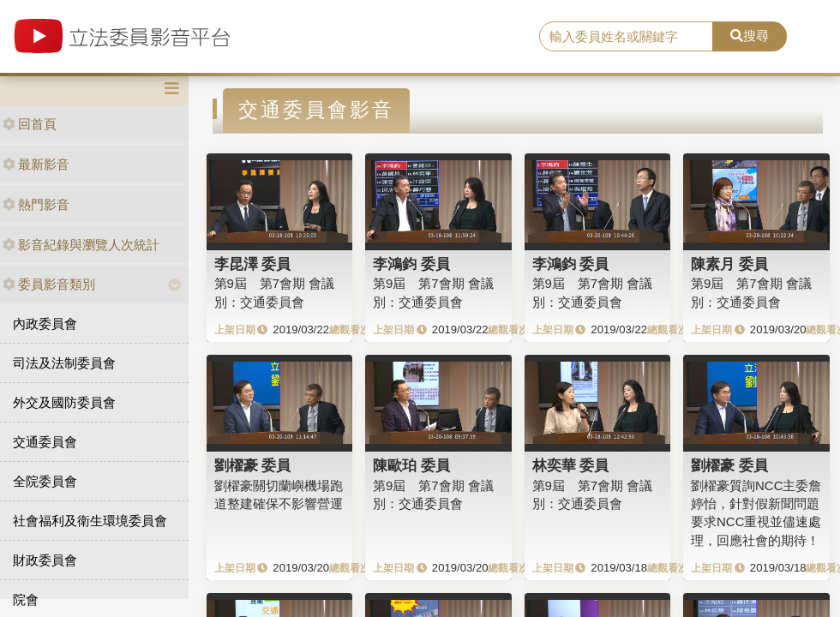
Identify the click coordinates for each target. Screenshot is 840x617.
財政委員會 (45, 560)
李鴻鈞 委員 (411, 264)
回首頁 (30, 124)
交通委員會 (45, 442)
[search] (626, 37)
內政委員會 (45, 323)
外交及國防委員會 (64, 402)
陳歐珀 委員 (411, 465)
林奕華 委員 (571, 465)
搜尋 (750, 36)
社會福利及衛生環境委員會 (90, 521)
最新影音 (36, 164)
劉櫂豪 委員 (253, 465)
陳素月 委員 (729, 264)
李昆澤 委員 (253, 264)
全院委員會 (45, 481)
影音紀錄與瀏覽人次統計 (81, 245)
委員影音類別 (49, 284)
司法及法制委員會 (64, 363)
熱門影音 (36, 204)
